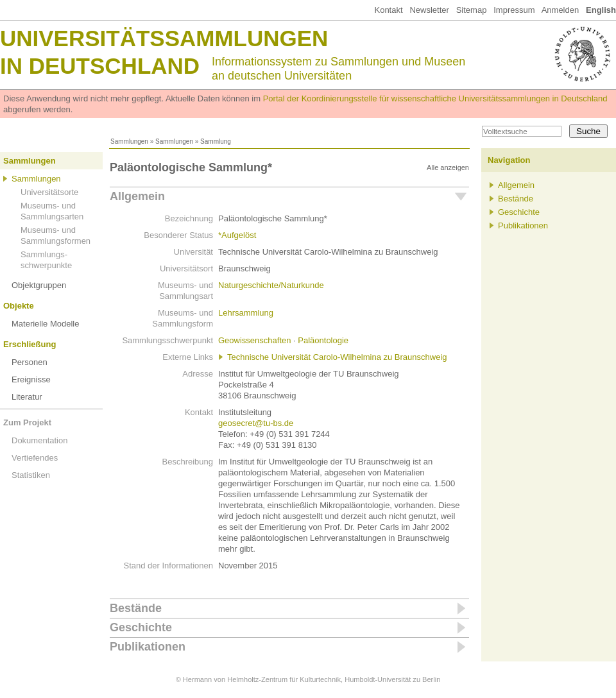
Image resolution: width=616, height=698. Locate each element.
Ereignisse (31, 379)
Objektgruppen (39, 285)
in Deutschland (100, 66)
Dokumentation (39, 440)
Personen (30, 362)
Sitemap (472, 10)
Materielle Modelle (46, 324)
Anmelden (560, 10)
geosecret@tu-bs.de (256, 423)
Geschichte (141, 627)
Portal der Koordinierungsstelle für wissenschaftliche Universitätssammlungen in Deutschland (435, 98)
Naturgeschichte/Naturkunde (271, 285)
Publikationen (148, 647)
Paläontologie (323, 340)
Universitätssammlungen (164, 38)
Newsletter (429, 10)
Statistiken (31, 475)
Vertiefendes (35, 458)
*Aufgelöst (237, 235)
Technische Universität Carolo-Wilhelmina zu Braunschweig (337, 357)
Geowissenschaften (254, 340)
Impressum (514, 10)
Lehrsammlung (246, 313)
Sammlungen (129, 141)
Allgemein (137, 196)
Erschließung (30, 344)
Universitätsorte (49, 192)
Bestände (136, 608)
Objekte (19, 306)
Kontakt (388, 10)
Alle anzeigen (448, 167)
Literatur (27, 397)
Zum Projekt (27, 422)
